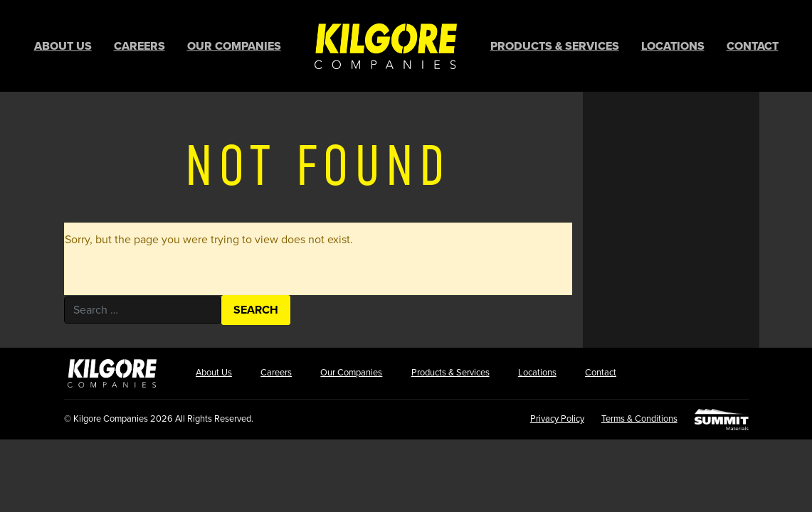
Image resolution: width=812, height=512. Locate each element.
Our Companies (234, 46)
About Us (63, 46)
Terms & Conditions (639, 419)
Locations (673, 46)
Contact (753, 46)
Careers (139, 46)
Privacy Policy (557, 419)
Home (386, 46)
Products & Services (555, 46)
